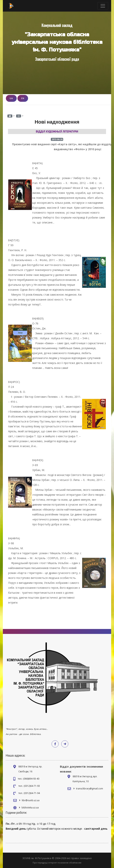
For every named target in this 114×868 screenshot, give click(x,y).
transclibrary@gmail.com (90, 789)
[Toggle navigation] (103, 6)
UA (11, 98)
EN (23, 98)
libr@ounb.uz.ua (31, 800)
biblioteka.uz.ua (30, 808)
